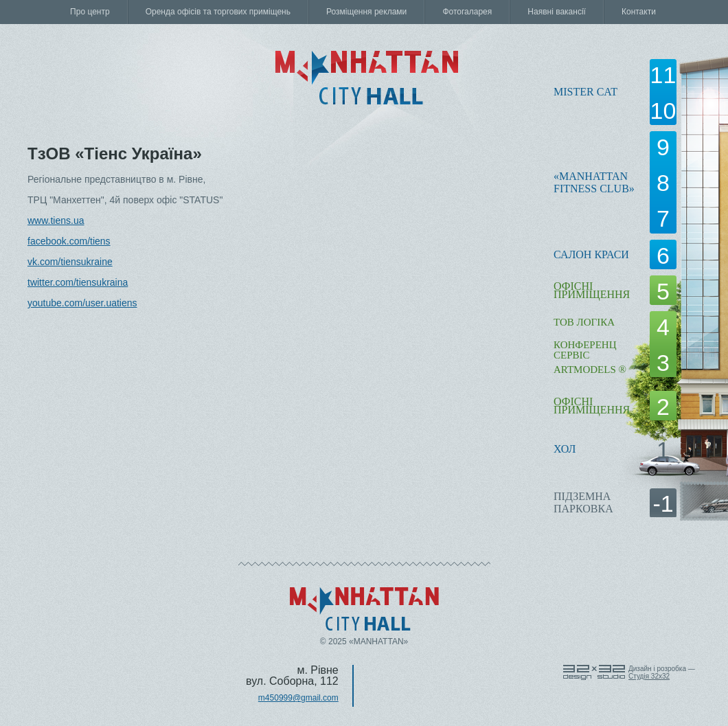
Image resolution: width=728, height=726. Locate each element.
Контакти (639, 12)
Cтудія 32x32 (649, 676)
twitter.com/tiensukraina (78, 282)
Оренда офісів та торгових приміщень (218, 12)
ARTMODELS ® (590, 370)
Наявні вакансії (557, 12)
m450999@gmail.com (298, 698)
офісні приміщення (592, 290)
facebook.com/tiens (69, 241)
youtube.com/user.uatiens (82, 303)
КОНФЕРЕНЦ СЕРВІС (585, 350)
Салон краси (591, 254)
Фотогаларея (467, 12)
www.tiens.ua (56, 220)
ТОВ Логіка (584, 322)
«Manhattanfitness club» (594, 182)
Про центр (90, 12)
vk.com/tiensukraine (70, 262)
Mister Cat (585, 92)
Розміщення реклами (366, 12)
